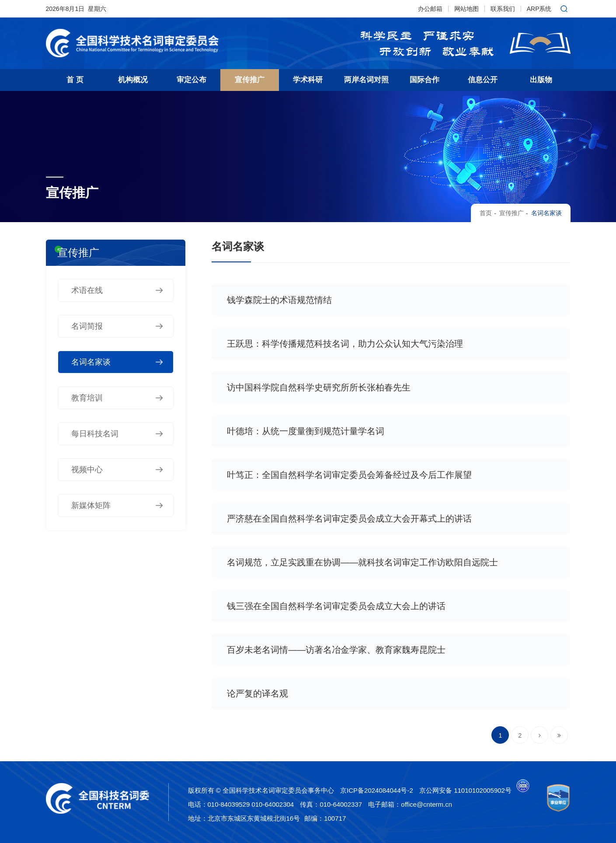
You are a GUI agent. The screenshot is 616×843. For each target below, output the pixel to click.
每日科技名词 (95, 434)
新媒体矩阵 (91, 505)
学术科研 (308, 80)
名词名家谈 (546, 213)
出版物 (541, 80)
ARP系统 (539, 9)
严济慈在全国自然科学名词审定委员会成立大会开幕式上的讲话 (349, 519)
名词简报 (87, 326)
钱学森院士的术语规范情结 (279, 300)
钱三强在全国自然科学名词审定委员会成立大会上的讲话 (336, 606)
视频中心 (87, 470)
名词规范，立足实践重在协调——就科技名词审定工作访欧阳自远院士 (362, 562)
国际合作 (425, 80)
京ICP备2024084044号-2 (377, 790)
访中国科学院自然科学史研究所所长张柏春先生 (319, 387)
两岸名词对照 (366, 80)
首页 (486, 213)
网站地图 (466, 9)
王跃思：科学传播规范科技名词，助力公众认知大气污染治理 (345, 344)
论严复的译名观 (258, 693)
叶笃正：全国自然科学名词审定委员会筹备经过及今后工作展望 (349, 475)
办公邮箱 (430, 9)
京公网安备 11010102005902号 (465, 790)
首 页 (75, 80)
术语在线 (87, 290)
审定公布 (191, 80)
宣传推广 (250, 80)
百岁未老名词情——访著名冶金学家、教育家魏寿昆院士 (336, 650)
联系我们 (503, 9)
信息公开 (483, 80)
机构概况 (133, 80)
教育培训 (87, 398)
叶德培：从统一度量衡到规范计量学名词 (306, 431)
